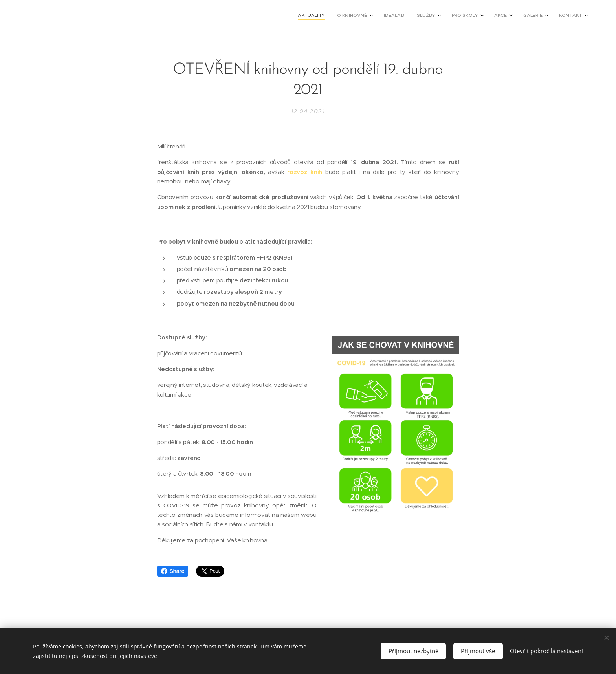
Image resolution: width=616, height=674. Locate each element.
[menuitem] (476, 16)
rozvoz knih (305, 172)
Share (173, 571)
